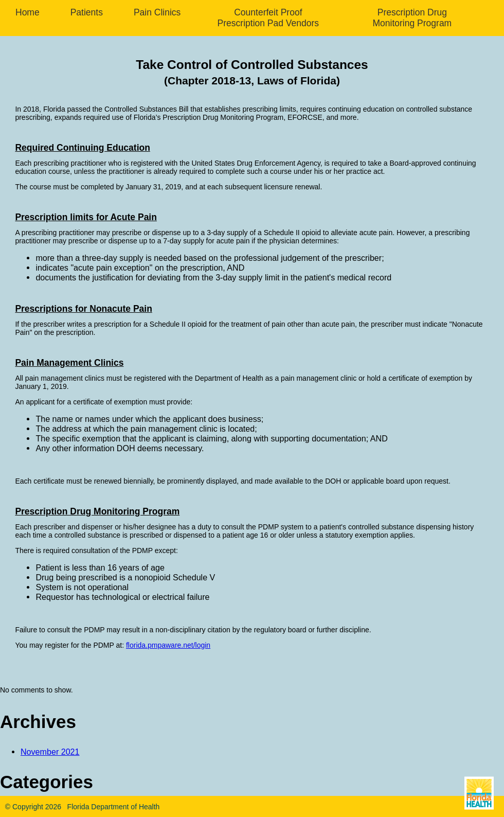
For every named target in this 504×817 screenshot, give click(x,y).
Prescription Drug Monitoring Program (412, 18)
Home (28, 12)
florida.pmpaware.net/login (168, 645)
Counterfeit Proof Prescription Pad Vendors (268, 18)
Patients (87, 12)
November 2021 (50, 752)
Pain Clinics (157, 12)
